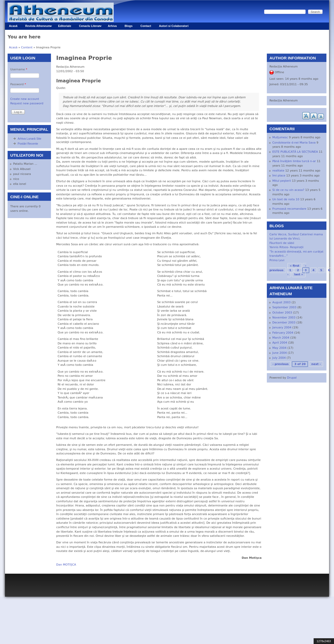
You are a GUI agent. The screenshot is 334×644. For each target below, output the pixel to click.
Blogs (129, 26)
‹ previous (280, 364)
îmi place (279, 176)
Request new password (27, 103)
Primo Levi (277, 260)
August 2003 (281, 302)
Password (18, 84)
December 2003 (284, 323)
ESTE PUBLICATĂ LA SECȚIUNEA (295, 152)
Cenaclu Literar (88, 27)
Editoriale (65, 26)
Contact (146, 26)
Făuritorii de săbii (282, 243)
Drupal (292, 378)
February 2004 (283, 333)
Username (19, 69)
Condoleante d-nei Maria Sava (294, 143)
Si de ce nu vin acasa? (288, 190)
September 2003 (284, 307)
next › (316, 364)
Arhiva (112, 26)
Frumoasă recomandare (289, 209)
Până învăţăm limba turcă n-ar (294, 161)
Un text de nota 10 (286, 199)
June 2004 (280, 353)
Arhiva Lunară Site (29, 139)
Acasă (13, 26)
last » (299, 274)
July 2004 (279, 358)
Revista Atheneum (37, 27)
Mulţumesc (280, 137)
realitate (278, 171)
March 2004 (281, 338)
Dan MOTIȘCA (66, 565)
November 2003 (284, 318)
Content (27, 47)
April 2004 (280, 343)
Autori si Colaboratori (174, 26)
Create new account (25, 99)
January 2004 (282, 327)
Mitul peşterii (282, 181)
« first (295, 266)
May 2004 (279, 348)
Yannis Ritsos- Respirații (286, 247)
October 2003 (282, 313)
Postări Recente (28, 144)
